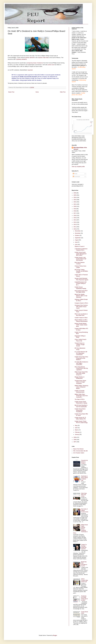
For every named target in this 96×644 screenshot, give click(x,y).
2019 (75, 209)
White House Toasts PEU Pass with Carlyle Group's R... (81, 373)
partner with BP (30, 58)
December (78, 231)
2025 (75, 195)
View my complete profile (78, 167)
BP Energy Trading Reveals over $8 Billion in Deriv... (81, 271)
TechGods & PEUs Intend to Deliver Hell (84, 478)
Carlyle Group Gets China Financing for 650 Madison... (81, 358)
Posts (75, 174)
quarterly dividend (22, 59)
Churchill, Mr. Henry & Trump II (85, 462)
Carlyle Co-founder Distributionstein (80, 391)
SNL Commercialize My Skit (80, 451)
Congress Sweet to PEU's (81, 303)
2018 (75, 211)
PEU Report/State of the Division (80, 148)
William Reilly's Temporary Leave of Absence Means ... (81, 387)
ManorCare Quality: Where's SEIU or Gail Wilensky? (81, 296)
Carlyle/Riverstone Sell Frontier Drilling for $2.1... (81, 283)
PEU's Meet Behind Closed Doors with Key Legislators (81, 368)
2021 (75, 204)
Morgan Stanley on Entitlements (80, 378)
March (77, 430)
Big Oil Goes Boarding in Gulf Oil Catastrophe (81, 406)
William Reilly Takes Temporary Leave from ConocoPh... (81, 396)
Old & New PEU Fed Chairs (84, 495)
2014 (75, 220)
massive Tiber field (43, 58)
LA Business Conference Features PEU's (81, 249)
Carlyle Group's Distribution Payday (80, 288)
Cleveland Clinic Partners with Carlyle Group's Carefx (81, 307)
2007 (75, 442)
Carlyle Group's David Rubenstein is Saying (81, 402)
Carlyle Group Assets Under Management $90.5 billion (81, 254)
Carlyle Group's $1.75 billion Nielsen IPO (80, 418)
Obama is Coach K (80, 246)
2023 (75, 200)
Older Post (63, 92)
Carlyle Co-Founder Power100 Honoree (84, 547)
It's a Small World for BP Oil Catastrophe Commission (81, 353)
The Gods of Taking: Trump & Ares (85, 510)
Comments (76, 177)
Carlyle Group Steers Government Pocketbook (80, 410)
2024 (75, 197)
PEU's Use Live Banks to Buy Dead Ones (81, 315)
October (77, 235)
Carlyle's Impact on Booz (81, 318)
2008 (75, 440)
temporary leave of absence (35, 63)
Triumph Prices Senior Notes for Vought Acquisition (80, 382)
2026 (75, 193)
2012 (75, 224)
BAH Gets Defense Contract (80, 263)
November (78, 233)
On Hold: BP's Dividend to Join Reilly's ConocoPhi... (81, 363)
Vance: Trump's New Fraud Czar (85, 580)
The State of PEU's (80, 399)
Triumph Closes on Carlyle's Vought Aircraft (80, 345)
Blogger (55, 635)
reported (30, 70)
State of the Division (78, 449)
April (76, 428)
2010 (75, 229)
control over (51, 65)
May (76, 426)
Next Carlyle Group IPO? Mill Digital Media (81, 291)
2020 (75, 206)
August (77, 240)
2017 (75, 213)
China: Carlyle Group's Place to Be (80, 340)
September (78, 238)
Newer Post (11, 92)
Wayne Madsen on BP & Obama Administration (81, 321)
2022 (75, 202)
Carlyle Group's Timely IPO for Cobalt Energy (81, 422)
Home (37, 92)
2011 (75, 227)
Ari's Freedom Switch (79, 453)
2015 (75, 218)
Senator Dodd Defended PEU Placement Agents (81, 279)
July (76, 242)
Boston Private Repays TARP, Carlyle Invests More (81, 325)
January (77, 434)
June (76, 245)
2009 (75, 437)
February (77, 432)
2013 (75, 222)
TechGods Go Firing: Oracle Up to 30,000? (84, 598)
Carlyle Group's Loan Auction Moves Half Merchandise (80, 259)
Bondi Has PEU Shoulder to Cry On (84, 564)
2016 (75, 216)
